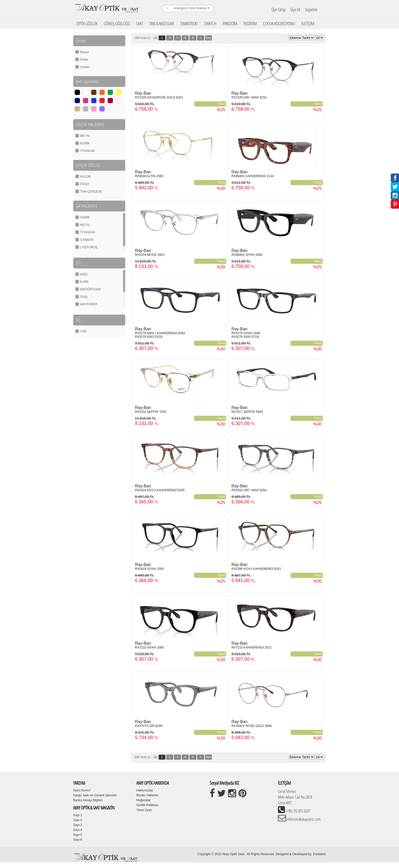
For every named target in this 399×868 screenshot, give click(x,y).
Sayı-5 (78, 835)
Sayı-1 (78, 815)
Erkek (84, 60)
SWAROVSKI (189, 23)
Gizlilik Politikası (147, 805)
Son (208, 38)
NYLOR (85, 177)
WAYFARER (89, 304)
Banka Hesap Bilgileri (88, 800)
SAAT (140, 23)
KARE (84, 282)
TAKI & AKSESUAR (162, 23)
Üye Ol (295, 10)
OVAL (84, 297)
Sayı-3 (78, 825)
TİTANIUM (87, 151)
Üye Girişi (278, 10)
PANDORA (230, 23)
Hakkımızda (144, 790)
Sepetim (311, 10)
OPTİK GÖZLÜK (87, 23)
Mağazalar (144, 800)
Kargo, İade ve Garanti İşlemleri (95, 795)
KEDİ (84, 274)
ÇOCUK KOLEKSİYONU (279, 23)
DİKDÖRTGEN (90, 289)
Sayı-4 (78, 830)
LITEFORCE (89, 247)
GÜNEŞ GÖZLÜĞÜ (117, 23)
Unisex (85, 67)
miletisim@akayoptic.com (303, 819)
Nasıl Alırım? (82, 790)
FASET (85, 184)
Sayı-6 (78, 840)
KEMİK (85, 143)
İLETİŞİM (308, 23)
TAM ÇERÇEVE (91, 192)
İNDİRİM (250, 23)
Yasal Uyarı (144, 810)
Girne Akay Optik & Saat (106, 9)
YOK (83, 331)
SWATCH (210, 23)
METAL (85, 136)
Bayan (85, 52)
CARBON (87, 240)
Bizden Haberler (147, 795)
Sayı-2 (78, 820)
